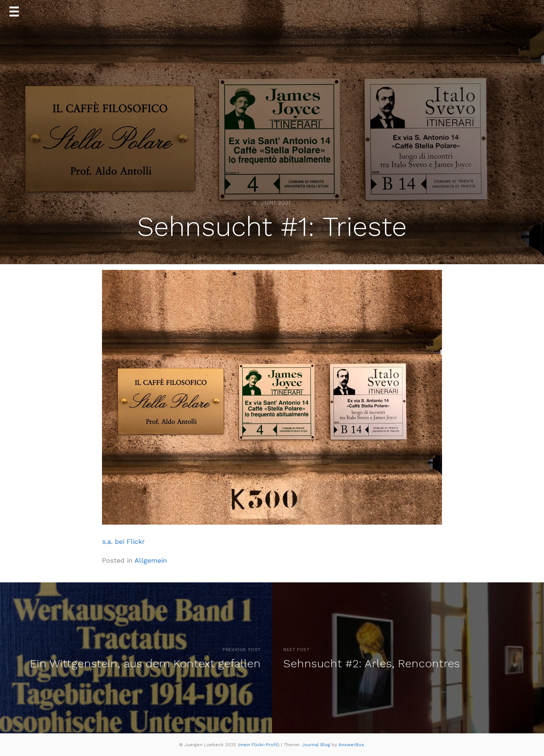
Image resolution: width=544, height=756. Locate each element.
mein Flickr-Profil (259, 745)
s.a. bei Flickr (123, 541)
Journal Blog (317, 745)
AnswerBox (351, 745)
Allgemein (151, 560)
